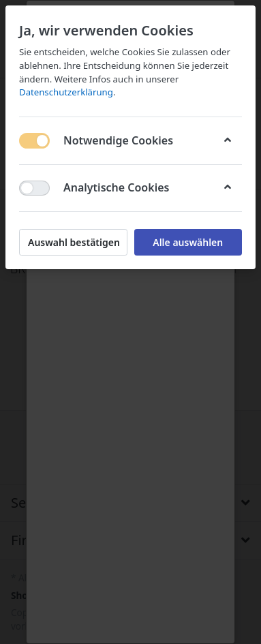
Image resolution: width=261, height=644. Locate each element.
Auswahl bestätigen (74, 242)
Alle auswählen (188, 242)
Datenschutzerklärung (66, 92)
